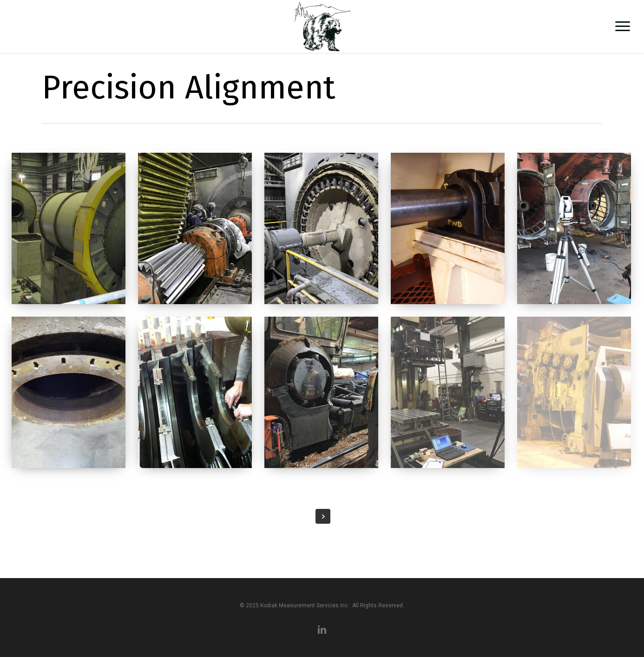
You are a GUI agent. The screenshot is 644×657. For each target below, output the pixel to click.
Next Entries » (323, 516)
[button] (623, 26)
